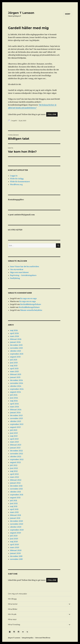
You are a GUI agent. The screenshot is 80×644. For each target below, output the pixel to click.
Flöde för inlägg (17, 179)
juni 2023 (14, 433)
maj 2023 (14, 436)
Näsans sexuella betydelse (31, 310)
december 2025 (16, 345)
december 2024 (16, 380)
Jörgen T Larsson (21, 13)
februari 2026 (16, 339)
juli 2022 (14, 465)
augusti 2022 (15, 462)
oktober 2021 (15, 492)
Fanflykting (15, 278)
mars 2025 (14, 371)
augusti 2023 (15, 427)
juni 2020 (14, 539)
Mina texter (13, 604)
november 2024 (17, 383)
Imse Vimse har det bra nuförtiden (25, 266)
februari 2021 (16, 515)
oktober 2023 (16, 421)
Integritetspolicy (28, 638)
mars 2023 (14, 442)
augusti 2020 (16, 533)
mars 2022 (14, 477)
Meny (68, 14)
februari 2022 (16, 480)
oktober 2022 (16, 456)
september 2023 (17, 424)
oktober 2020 (16, 527)
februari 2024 (16, 410)
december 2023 (16, 415)
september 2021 (17, 495)
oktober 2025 (16, 351)
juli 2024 (14, 395)
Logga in (14, 176)
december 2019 (16, 556)
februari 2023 (16, 445)
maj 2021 (14, 506)
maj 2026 (14, 330)
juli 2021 (14, 500)
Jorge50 (14, 121)
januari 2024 (15, 413)
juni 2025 (14, 363)
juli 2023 (14, 430)
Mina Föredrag (14, 625)
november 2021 (16, 489)
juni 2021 (14, 503)
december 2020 (17, 521)
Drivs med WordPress (43, 638)
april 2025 (14, 369)
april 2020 (14, 544)
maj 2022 (14, 471)
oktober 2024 (16, 386)
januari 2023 (15, 448)
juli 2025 (14, 360)
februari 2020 (16, 550)
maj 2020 (14, 542)
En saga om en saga (28, 298)
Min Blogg (12, 599)
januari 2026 (15, 342)
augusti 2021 (15, 498)
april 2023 (14, 439)
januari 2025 (15, 377)
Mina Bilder (13, 609)
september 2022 (17, 459)
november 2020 (17, 524)
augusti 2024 (15, 392)
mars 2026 (15, 336)
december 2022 (16, 451)
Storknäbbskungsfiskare (31, 304)
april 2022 (14, 474)
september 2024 (17, 389)
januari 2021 (15, 518)
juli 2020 (14, 536)
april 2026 (14, 333)
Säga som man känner (19, 272)
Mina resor (12, 619)
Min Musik (12, 614)
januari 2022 (15, 483)
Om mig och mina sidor (18, 594)
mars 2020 (15, 547)
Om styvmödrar (17, 269)
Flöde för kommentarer (20, 182)
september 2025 (17, 354)
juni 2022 (14, 468)
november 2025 (16, 348)
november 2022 (17, 454)
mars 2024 (15, 407)
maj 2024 (14, 401)
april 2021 (14, 509)
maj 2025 (14, 366)
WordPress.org (16, 184)
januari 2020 (15, 553)
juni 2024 (14, 398)
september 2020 (17, 530)
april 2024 (14, 404)
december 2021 (16, 486)
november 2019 (16, 559)
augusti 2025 (15, 357)
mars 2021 (14, 512)
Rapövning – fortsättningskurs (23, 275)
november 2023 (16, 418)
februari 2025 (16, 374)
